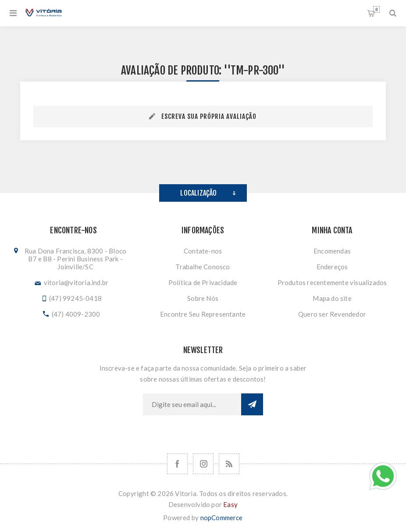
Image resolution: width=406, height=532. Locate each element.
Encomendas (332, 251)
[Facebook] (177, 464)
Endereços (332, 267)
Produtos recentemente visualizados (332, 282)
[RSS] (229, 464)
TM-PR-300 (254, 70)
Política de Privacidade (203, 282)
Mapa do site (332, 298)
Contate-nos (203, 251)
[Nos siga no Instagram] (203, 464)
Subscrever (252, 404)
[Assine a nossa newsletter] (192, 404)
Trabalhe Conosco (203, 267)
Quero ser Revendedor (332, 314)
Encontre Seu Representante (203, 314)
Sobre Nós (203, 298)
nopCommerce (222, 518)
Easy (230, 504)
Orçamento (376, 9)
